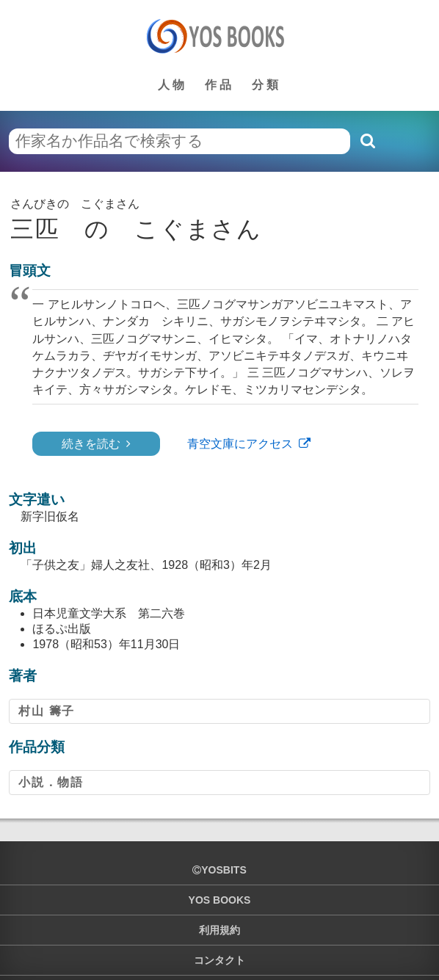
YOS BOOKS (220, 900)
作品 (219, 85)
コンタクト (219, 960)
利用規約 (219, 930)
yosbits (219, 870)
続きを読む (91, 444)
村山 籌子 (46, 711)
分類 (266, 85)
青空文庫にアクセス (240, 444)
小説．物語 (51, 782)
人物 (173, 85)
